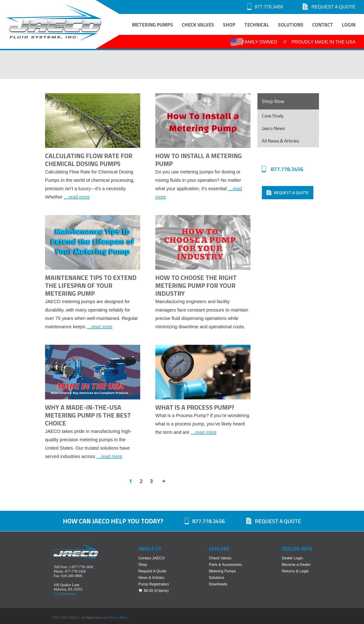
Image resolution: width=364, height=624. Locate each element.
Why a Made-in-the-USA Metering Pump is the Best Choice (88, 415)
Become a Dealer (296, 565)
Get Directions (65, 594)
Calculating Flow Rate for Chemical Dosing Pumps (89, 160)
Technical (257, 25)
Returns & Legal (295, 571)
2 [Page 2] (141, 481)
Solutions (291, 25)
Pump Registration (154, 584)
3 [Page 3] (151, 481)
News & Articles (151, 578)
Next (164, 481)
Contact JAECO (151, 558)
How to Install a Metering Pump (199, 160)
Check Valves (198, 25)
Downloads (218, 584)
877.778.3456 (265, 7)
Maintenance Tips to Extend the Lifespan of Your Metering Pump (91, 285)
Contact (323, 25)
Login (349, 25)
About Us (150, 549)
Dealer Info (297, 549)
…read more (77, 197)
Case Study (273, 116)
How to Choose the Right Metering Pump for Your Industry (196, 285)
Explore (219, 549)
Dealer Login (292, 558)
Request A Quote (329, 7)
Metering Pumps (152, 25)
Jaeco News (273, 128)
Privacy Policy (118, 618)
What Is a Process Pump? (195, 407)
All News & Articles (280, 141)
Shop (229, 25)
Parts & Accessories (225, 565)
